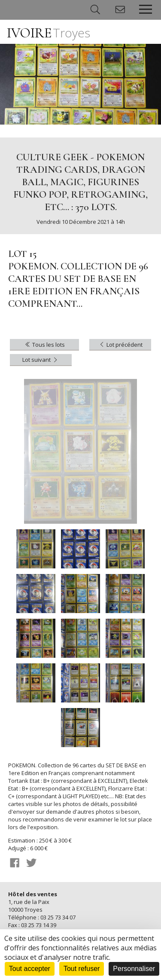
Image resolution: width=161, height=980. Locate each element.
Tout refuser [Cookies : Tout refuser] (82, 969)
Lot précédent (120, 345)
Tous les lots (44, 345)
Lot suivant (41, 360)
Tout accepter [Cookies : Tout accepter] (30, 969)
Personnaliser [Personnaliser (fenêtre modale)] (134, 969)
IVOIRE (49, 33)
